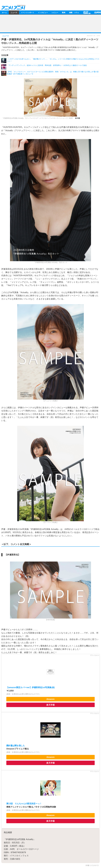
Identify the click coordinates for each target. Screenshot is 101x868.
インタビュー (43, 12)
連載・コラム (74, 12)
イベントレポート (28, 12)
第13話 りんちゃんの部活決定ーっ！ (24, 804)
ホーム (4, 12)
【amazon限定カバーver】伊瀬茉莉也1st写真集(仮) (31, 687)
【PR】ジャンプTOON (87, 12)
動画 (64, 12)
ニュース (14, 12)
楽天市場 (50, 705)
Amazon (50, 699)
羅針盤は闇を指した (16, 746)
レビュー (55, 12)
